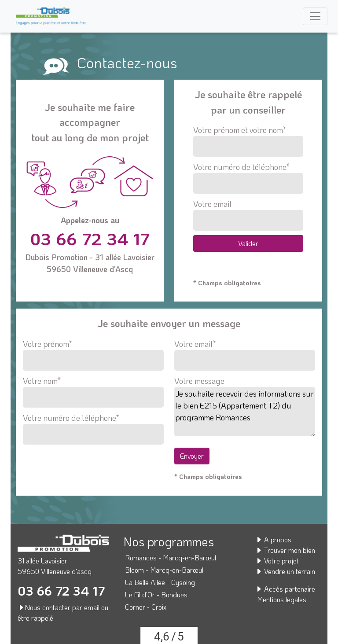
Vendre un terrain (285, 571)
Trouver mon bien (285, 550)
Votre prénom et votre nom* (248, 141)
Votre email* (245, 352)
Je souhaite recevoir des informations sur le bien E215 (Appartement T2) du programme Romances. (245, 412)
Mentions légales (282, 599)
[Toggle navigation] (315, 16)
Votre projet (277, 561)
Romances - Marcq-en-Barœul (171, 558)
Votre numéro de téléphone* (248, 178)
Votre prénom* (93, 352)
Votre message (199, 381)
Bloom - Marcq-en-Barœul (164, 570)
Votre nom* (93, 389)
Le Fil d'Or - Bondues (156, 594)
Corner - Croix (146, 607)
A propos (273, 539)
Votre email (248, 215)
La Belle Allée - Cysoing (160, 582)
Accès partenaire (285, 589)
